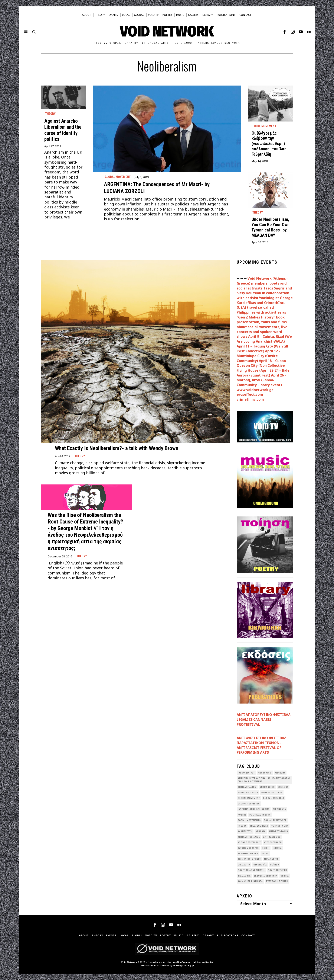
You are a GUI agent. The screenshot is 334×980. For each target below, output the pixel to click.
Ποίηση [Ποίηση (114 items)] (275, 865)
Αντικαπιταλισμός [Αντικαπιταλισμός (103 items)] (249, 837)
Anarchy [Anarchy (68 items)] (280, 773)
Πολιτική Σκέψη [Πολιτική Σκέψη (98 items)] (277, 870)
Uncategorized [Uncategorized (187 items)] (259, 826)
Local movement (264, 126)
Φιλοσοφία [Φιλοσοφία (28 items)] (244, 876)
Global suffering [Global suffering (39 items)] (249, 804)
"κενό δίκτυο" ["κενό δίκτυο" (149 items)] (246, 773)
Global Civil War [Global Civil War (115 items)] (272, 793)
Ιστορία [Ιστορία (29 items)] (277, 848)
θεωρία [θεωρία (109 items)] (285, 876)
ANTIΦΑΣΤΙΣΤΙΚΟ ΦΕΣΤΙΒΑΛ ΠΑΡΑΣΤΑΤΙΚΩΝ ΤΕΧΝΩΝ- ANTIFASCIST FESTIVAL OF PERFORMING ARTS (262, 745)
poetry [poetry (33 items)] (242, 815)
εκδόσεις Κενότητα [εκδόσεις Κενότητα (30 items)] (266, 876)
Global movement (118, 177)
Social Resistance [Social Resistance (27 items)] (275, 820)
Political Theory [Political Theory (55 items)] (260, 815)
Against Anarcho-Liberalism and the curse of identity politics (63, 130)
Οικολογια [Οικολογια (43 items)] (244, 865)
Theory (50, 114)
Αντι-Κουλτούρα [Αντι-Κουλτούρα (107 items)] (279, 831)
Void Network (129, 962)
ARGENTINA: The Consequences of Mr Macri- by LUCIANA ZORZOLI (157, 188)
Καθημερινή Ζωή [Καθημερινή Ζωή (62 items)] (248, 854)
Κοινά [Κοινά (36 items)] (265, 854)
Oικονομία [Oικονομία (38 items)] (279, 809)
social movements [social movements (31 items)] (249, 820)
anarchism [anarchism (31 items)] (265, 773)
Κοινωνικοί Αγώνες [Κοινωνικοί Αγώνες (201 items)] (249, 859)
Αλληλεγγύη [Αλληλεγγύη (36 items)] (245, 831)
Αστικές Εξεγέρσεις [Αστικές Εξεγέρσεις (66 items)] (249, 843)
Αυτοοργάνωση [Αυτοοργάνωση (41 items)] (273, 843)
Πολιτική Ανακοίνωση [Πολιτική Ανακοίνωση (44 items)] (251, 870)
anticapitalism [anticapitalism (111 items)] (247, 787)
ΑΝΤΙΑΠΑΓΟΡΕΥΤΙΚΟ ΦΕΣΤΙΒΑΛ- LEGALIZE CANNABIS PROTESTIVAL (264, 719)
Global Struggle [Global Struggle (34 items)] (274, 798)
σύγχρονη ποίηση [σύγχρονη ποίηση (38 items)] (277, 881)
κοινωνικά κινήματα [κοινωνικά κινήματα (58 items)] (250, 881)
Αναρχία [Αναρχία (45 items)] (261, 831)
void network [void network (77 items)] (280, 826)
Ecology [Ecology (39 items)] (283, 787)
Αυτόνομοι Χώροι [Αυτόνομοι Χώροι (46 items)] (248, 848)
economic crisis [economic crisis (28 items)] (248, 793)
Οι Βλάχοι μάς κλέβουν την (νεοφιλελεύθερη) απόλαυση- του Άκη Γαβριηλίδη (269, 144)
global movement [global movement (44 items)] (249, 798)
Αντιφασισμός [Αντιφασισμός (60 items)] (272, 837)
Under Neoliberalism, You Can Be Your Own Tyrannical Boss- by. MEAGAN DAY (271, 227)
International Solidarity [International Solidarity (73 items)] (254, 809)
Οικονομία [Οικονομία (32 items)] (260, 865)
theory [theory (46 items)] (242, 826)
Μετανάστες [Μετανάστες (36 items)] (271, 859)
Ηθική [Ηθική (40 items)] (266, 848)
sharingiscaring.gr (184, 965)
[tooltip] (285, 32)
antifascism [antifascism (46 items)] (267, 787)
